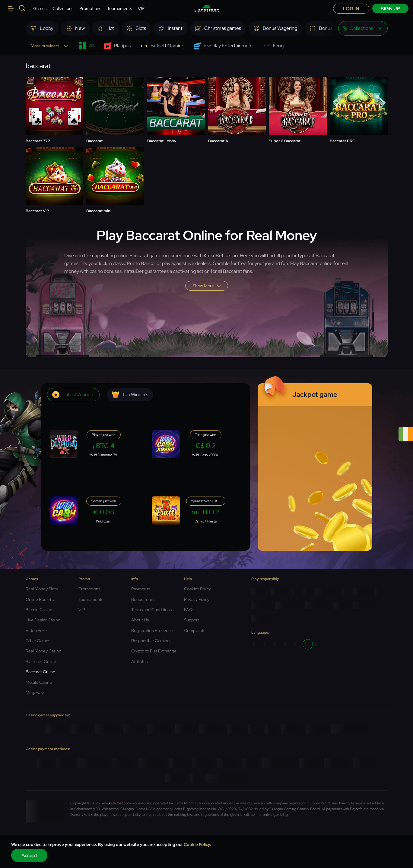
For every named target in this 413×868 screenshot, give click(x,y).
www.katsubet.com (116, 803)
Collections (63, 8)
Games (40, 8)
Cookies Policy (197, 589)
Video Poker (37, 630)
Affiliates (139, 661)
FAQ (188, 610)
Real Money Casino (43, 651)
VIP (141, 8)
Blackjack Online (41, 661)
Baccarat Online (40, 672)
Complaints (195, 630)
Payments (141, 589)
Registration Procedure (153, 630)
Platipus (117, 46)
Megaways (35, 693)
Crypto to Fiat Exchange (154, 651)
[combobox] (363, 28)
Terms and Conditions (151, 610)
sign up (390, 9)
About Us (140, 620)
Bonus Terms (143, 599)
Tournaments (119, 8)
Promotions (90, 8)
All (86, 46)
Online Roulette (40, 599)
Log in (351, 9)
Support (192, 620)
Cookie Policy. (197, 844)
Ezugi (274, 46)
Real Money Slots (42, 589)
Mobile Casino (39, 682)
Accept (29, 855)
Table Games (38, 641)
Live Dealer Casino (43, 620)
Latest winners (73, 395)
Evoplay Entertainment (224, 46)
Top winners (130, 395)
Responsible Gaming (150, 641)
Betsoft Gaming (162, 46)
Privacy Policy (197, 599)
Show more (207, 286)
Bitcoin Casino (39, 610)
